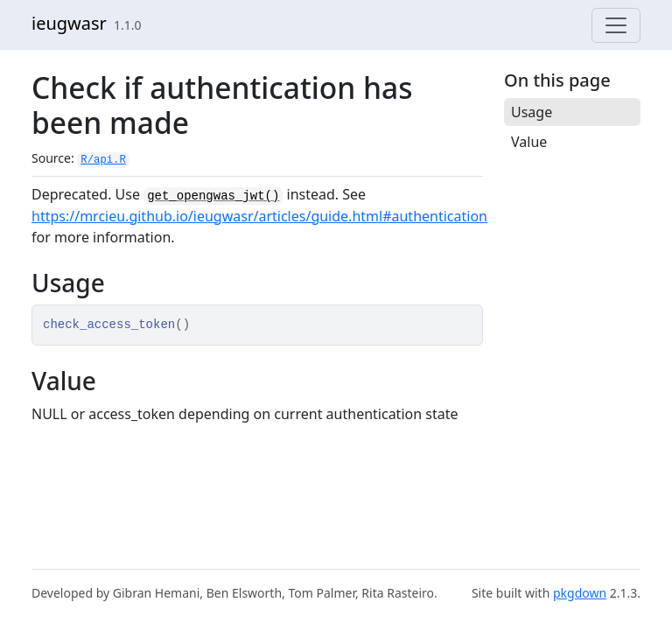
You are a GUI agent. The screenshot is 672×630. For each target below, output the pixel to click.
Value (529, 142)
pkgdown (580, 593)
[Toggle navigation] (616, 25)
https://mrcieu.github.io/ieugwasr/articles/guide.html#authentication (259, 216)
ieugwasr (69, 23)
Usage (532, 112)
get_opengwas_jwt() (213, 196)
